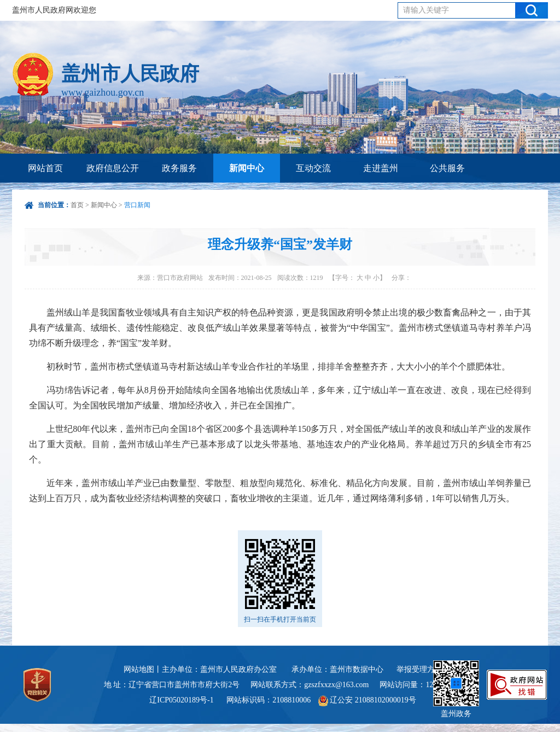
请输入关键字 (426, 10)
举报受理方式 (419, 669)
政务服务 (179, 168)
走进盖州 (381, 168)
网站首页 (45, 168)
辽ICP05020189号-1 (182, 700)
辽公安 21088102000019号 (367, 700)
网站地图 (139, 669)
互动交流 (313, 168)
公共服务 (447, 168)
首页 (77, 205)
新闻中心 (247, 168)
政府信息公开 (113, 168)
